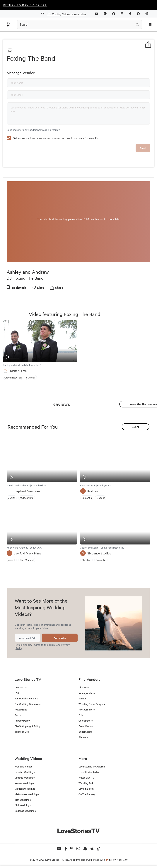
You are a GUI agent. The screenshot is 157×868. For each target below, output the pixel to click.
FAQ (17, 693)
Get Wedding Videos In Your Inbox (65, 14)
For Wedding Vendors (26, 698)
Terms (52, 645)
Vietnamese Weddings (27, 794)
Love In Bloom (86, 789)
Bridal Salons (85, 732)
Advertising (21, 709)
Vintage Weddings (25, 778)
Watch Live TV (86, 778)
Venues (82, 698)
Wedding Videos (23, 766)
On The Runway (87, 794)
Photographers (87, 709)
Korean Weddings (24, 783)
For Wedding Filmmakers (28, 704)
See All (136, 427)
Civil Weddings (23, 805)
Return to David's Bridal (25, 5)
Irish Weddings (23, 800)
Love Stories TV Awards (92, 766)
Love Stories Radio (89, 772)
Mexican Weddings (25, 789)
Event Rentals (86, 726)
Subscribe (60, 638)
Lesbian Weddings (25, 772)
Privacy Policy (22, 721)
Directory (84, 687)
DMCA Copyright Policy (27, 726)
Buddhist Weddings (25, 811)
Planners (83, 737)
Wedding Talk (86, 783)
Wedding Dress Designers (92, 704)
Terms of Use (22, 732)
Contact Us (21, 687)
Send (143, 148)
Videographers (87, 693)
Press (18, 715)
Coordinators (86, 721)
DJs (81, 715)
